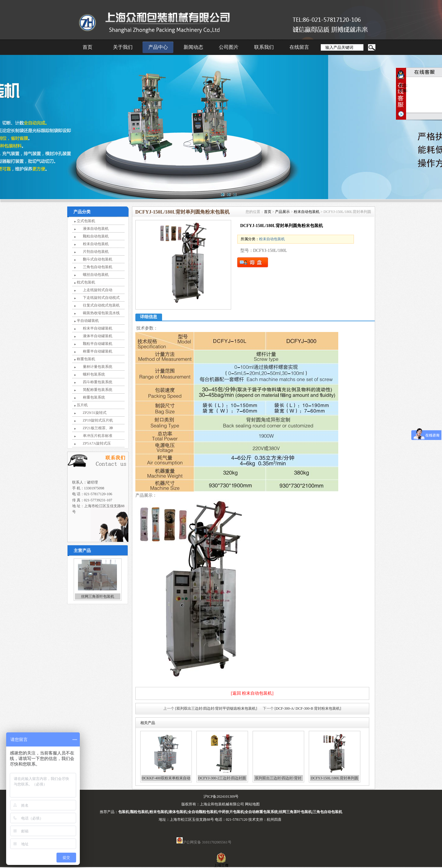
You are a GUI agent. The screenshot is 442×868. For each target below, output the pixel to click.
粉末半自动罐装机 (98, 328)
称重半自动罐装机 (98, 351)
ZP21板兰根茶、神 (98, 428)
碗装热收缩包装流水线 (101, 313)
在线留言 (299, 47)
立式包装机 (86, 221)
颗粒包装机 (139, 812)
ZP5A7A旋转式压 (97, 443)
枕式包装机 (86, 282)
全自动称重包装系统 (261, 812)
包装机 (124, 812)
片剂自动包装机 (96, 252)
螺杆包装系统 (94, 374)
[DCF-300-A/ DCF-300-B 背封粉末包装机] (308, 708)
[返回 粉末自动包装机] (252, 693)
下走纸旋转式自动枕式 (101, 298)
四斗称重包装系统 (98, 382)
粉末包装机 (159, 812)
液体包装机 (178, 812)
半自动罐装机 (88, 321)
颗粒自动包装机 (96, 236)
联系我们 (264, 47)
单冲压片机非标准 (98, 436)
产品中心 (158, 47)
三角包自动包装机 (98, 267)
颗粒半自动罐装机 (98, 344)
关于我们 (123, 47)
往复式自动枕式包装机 (101, 305)
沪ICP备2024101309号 (221, 797)
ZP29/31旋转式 (95, 413)
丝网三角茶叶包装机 (98, 596)
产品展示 (282, 212)
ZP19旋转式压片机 (98, 420)
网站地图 (252, 804)
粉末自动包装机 (96, 244)
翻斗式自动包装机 (98, 259)
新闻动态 (193, 47)
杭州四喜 (274, 820)
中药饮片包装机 (231, 812)
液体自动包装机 (96, 229)
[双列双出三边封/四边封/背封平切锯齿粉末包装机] (216, 708)
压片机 (82, 405)
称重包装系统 (94, 397)
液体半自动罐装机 (98, 336)
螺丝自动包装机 (96, 275)
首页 (87, 47)
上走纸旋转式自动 (98, 290)
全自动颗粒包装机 (203, 812)
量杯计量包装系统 (98, 367)
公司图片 (229, 47)
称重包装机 (86, 359)
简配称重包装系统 (98, 390)
